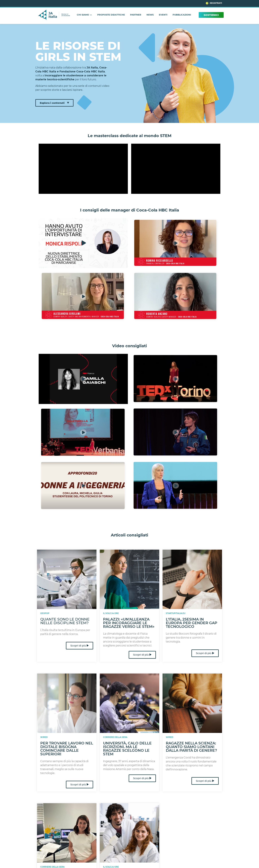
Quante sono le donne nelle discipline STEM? (65, 621)
